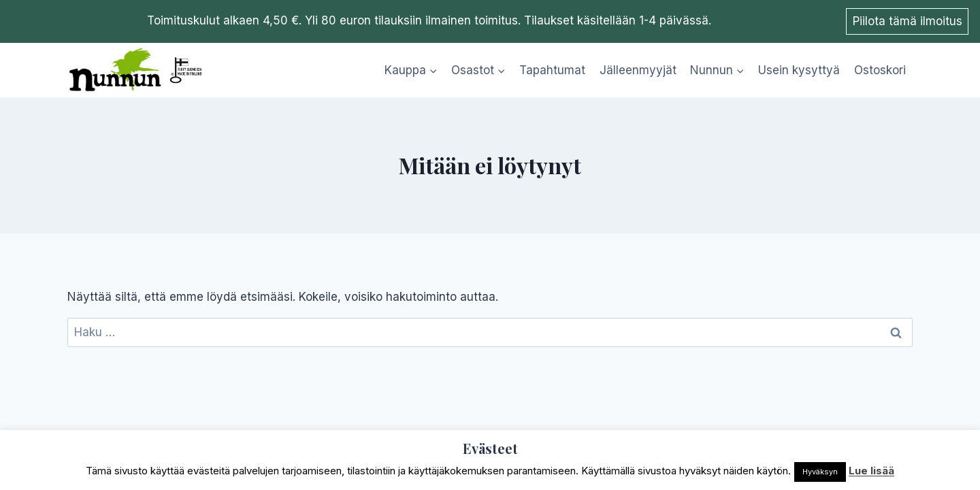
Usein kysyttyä (799, 70)
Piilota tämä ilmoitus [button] (908, 21)
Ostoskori (880, 70)
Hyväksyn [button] (820, 472)
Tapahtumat (552, 70)
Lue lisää (871, 471)
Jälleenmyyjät (638, 70)
